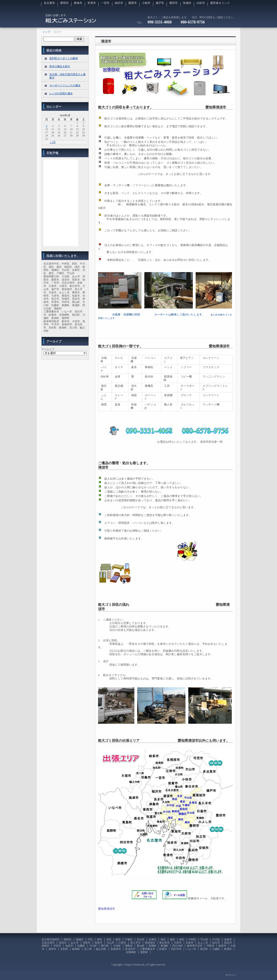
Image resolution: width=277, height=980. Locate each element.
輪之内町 (101, 949)
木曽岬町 (131, 952)
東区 (100, 939)
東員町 (228, 949)
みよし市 (203, 943)
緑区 (182, 939)
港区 (163, 939)
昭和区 (68, 939)
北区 (109, 939)
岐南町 (76, 949)
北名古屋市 (48, 943)
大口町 (93, 946)
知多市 (69, 946)
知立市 (216, 943)
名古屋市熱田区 (51, 939)
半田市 (57, 946)
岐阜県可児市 (195, 946)
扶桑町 (81, 946)
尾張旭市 (150, 943)
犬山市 (110, 943)
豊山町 (141, 946)
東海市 (78, 3)
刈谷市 (201, 3)
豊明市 (64, 3)
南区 (172, 939)
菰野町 (144, 952)
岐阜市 (222, 946)
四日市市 (176, 949)
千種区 (129, 939)
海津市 (52, 949)
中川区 (216, 939)
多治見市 (130, 949)
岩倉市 (228, 939)
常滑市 (92, 3)
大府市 (178, 943)
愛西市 (133, 3)
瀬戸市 (160, 3)
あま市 (75, 943)
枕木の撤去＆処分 (60, 66)
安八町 (88, 949)
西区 (118, 939)
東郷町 (153, 946)
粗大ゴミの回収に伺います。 (71, 20)
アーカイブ (48, 349)
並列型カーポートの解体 (64, 58)
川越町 (216, 949)
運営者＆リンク (220, 3)
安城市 (187, 3)
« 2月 (53, 142)
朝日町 (204, 949)
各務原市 (116, 949)
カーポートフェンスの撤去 (65, 85)
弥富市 (98, 943)
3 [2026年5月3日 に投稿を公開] (47, 126)
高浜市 (228, 943)
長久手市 (135, 943)
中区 (90, 939)
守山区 (204, 939)
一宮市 (105, 3)
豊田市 (173, 3)
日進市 (190, 943)
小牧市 (146, 3)
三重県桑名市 (147, 949)
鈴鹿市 (163, 949)
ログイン (231, 975)
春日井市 (164, 943)
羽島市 (211, 946)
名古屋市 (49, 3)
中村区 (192, 939)
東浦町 (164, 946)
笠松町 (64, 949)
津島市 (87, 943)
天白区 (141, 939)
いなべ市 (191, 949)
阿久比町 (178, 946)
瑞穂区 (80, 939)
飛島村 (129, 946)
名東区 (153, 939)
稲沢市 (119, 3)
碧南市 (45, 946)
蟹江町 (105, 946)
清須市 (106, 41)
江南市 (122, 943)
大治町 (117, 946)
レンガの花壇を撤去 (61, 93)
